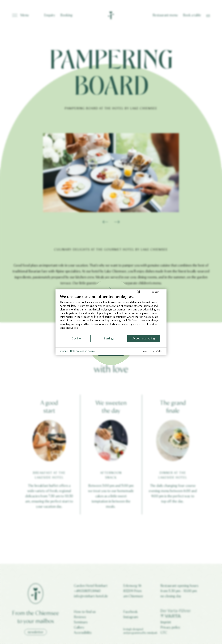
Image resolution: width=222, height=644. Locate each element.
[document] (111, 314)
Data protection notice (82, 351)
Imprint (64, 351)
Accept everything (144, 338)
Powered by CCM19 (152, 351)
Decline (76, 338)
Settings (109, 338)
